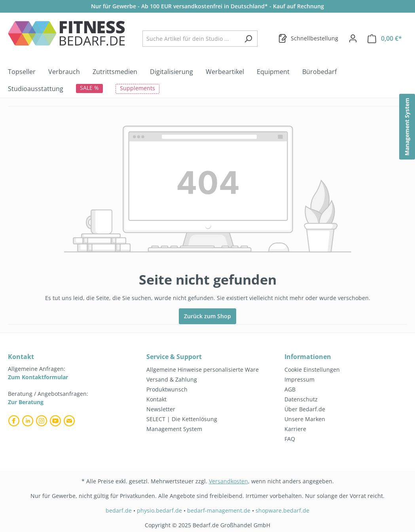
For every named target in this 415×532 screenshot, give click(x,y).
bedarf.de (119, 510)
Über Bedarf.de (305, 409)
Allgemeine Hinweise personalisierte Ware (203, 370)
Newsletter (161, 409)
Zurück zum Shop (207, 316)
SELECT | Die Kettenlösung (182, 419)
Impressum (299, 379)
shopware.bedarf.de (282, 510)
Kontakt (156, 399)
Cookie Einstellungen (312, 370)
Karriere (295, 429)
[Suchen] (248, 39)
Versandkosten (228, 481)
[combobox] (191, 39)
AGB (290, 389)
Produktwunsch (167, 389)
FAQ (290, 439)
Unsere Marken (305, 419)
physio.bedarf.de (159, 510)
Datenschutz (301, 399)
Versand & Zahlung (172, 379)
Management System (174, 429)
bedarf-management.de (219, 510)
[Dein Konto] (353, 38)
